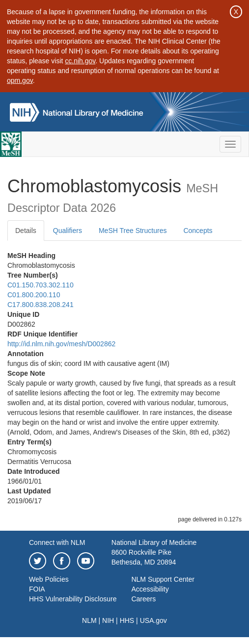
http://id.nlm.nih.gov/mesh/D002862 (61, 344)
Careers (143, 599)
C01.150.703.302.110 (41, 285)
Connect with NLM (57, 542)
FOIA (37, 589)
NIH (108, 620)
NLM (89, 620)
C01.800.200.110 (34, 295)
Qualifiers (68, 231)
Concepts (198, 231)
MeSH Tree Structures (133, 231)
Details (26, 231)
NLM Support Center (163, 579)
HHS (127, 620)
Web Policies (49, 579)
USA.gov (153, 620)
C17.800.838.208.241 (41, 305)
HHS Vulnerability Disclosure (73, 599)
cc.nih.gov (80, 61)
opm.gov (20, 80)
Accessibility (150, 589)
